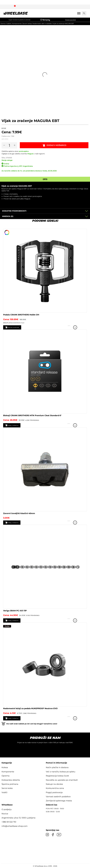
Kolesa (5, 767)
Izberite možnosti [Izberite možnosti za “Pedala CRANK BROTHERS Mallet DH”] (15, 327)
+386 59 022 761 (9, 822)
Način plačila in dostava (57, 767)
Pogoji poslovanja (54, 792)
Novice (5, 813)
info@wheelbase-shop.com (15, 826)
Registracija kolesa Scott (57, 775)
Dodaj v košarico (57, 145)
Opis (45, 179)
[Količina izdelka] (10, 145)
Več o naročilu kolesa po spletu (61, 771)
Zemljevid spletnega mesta (59, 800)
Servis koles (7, 788)
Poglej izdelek (84, 327)
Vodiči (4, 792)
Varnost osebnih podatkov (58, 796)
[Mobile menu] (79, 13)
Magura (30, 154)
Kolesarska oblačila (11, 780)
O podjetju (7, 809)
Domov (3, 24)
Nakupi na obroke (54, 784)
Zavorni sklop (27, 24)
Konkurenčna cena (55, 788)
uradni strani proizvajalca (32, 196)
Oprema (6, 775)
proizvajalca (24, 151)
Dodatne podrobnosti (14, 211)
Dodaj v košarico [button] (15, 425)
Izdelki (9, 24)
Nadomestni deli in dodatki (42, 24)
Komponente (17, 24)
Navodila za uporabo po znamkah (62, 780)
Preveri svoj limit (71, 20)
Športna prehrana (10, 784)
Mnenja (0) (8, 216)
